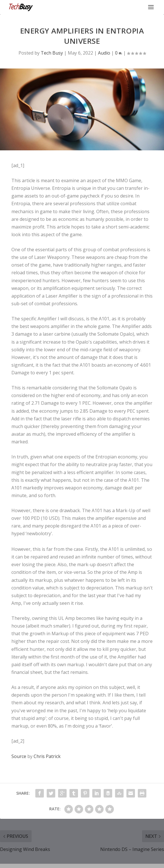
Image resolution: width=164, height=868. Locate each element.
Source (19, 756)
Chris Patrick (47, 756)
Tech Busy (52, 53)
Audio (104, 53)
